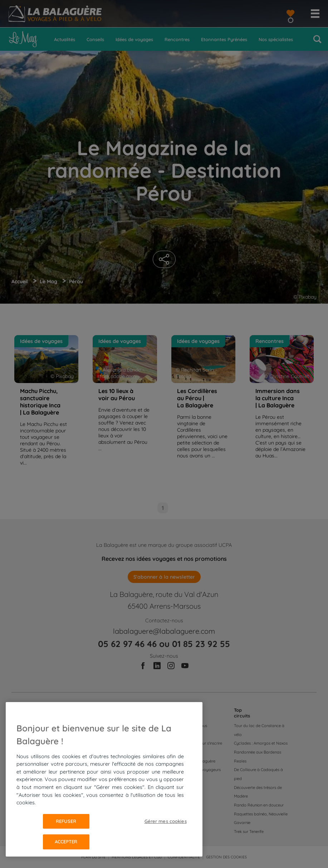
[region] (104, 779)
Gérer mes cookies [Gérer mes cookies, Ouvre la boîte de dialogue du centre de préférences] (166, 821)
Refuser (66, 821)
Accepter (66, 842)
